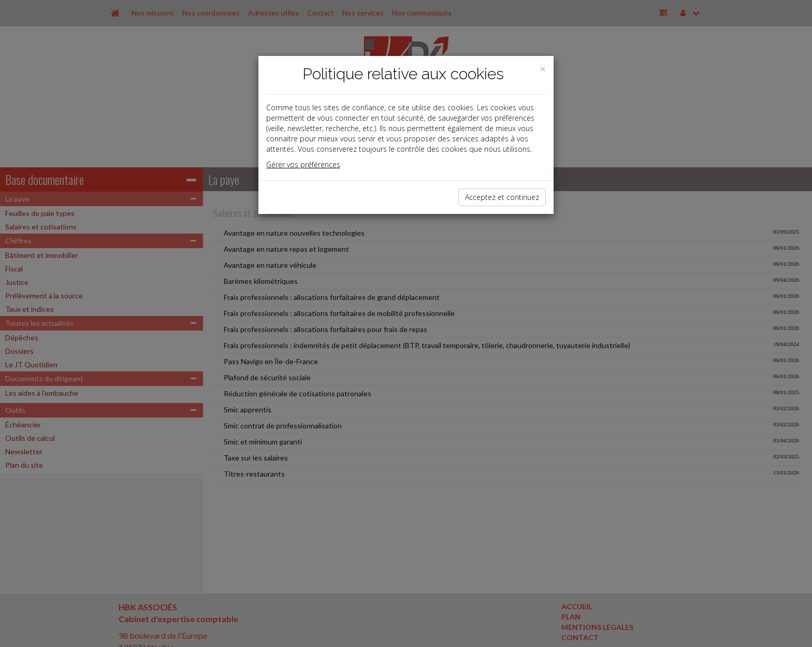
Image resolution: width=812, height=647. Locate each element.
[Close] (543, 69)
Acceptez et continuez (502, 197)
